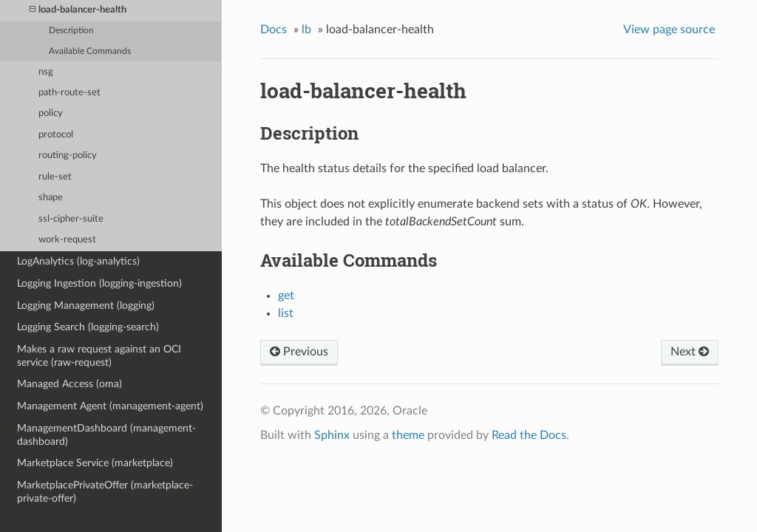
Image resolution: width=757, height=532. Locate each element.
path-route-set (69, 93)
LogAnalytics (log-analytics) (78, 261)
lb (306, 30)
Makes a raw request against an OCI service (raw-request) (99, 356)
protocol (56, 135)
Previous (299, 352)
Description (71, 31)
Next (690, 352)
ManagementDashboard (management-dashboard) (106, 435)
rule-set (55, 177)
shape (51, 198)
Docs (274, 30)
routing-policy (68, 156)
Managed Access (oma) (69, 384)
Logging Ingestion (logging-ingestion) (99, 283)
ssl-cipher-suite (71, 219)
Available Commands (90, 51)
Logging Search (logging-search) (88, 327)
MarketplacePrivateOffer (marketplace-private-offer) (105, 492)
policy (51, 113)
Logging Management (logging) (86, 306)
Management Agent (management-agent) (110, 406)
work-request (67, 240)
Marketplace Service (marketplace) (95, 463)
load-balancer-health (78, 10)
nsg (46, 72)
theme (408, 435)
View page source (669, 30)
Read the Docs (529, 435)
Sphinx (332, 435)
